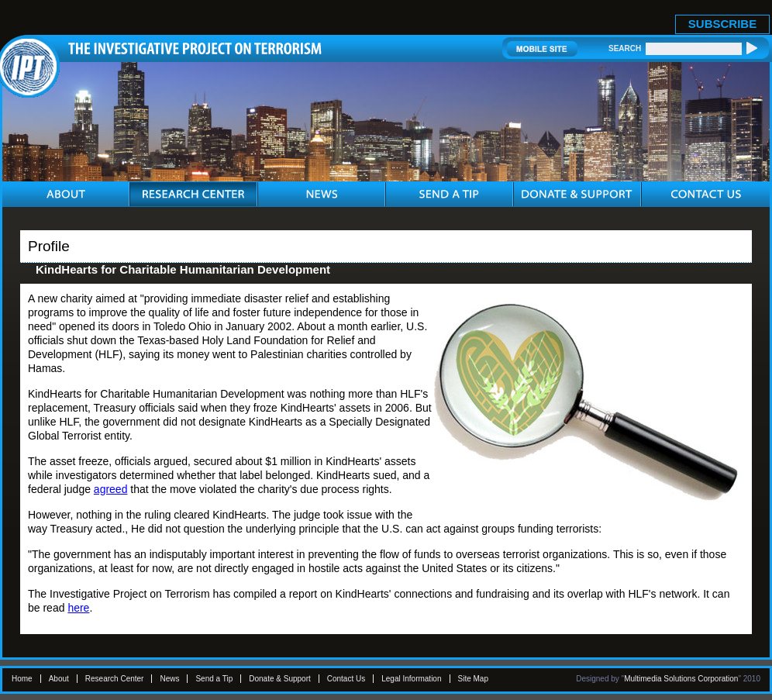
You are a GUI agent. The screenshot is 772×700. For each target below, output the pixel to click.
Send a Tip (214, 679)
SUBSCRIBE (722, 24)
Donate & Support (280, 679)
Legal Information (411, 679)
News (169, 679)
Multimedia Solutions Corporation (681, 679)
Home (22, 679)
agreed (111, 489)
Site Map (473, 679)
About (59, 679)
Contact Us (346, 679)
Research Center (115, 679)
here (78, 608)
